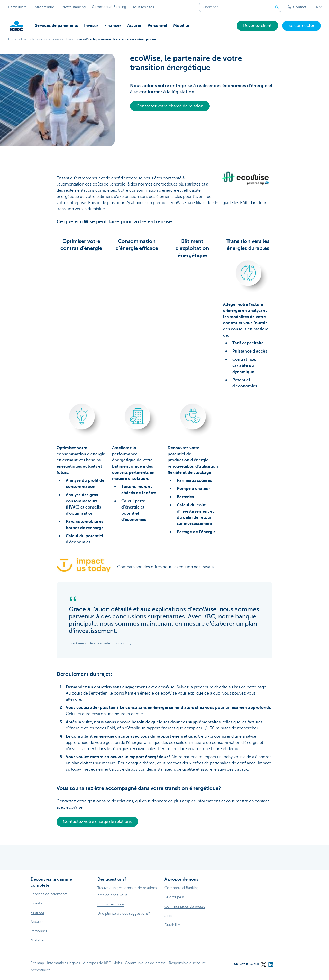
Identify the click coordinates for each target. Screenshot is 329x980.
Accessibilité (41, 970)
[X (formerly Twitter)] (263, 963)
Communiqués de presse (145, 963)
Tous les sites (143, 7)
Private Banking (73, 7)
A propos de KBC (97, 963)
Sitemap (37, 963)
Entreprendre (43, 7)
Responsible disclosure (187, 963)
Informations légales (63, 963)
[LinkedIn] (271, 963)
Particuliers (17, 7)
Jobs (118, 963)
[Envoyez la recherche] (277, 7)
